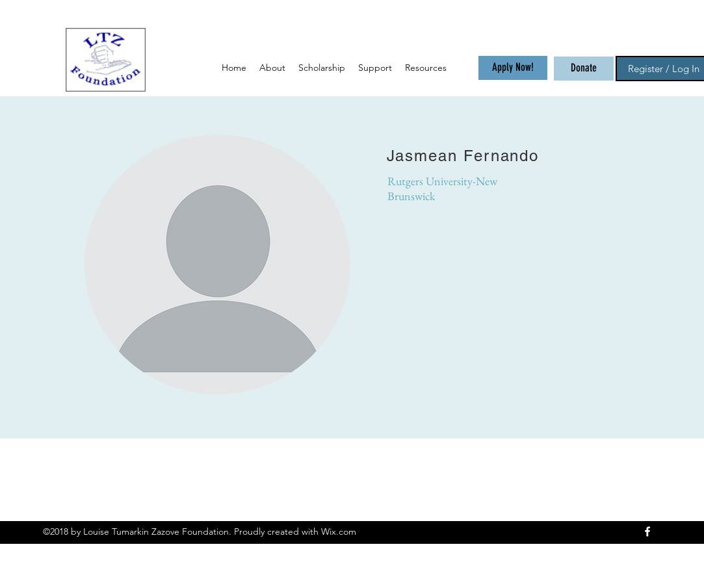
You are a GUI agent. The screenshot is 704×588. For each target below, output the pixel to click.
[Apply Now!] (513, 68)
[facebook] (647, 531)
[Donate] (584, 69)
